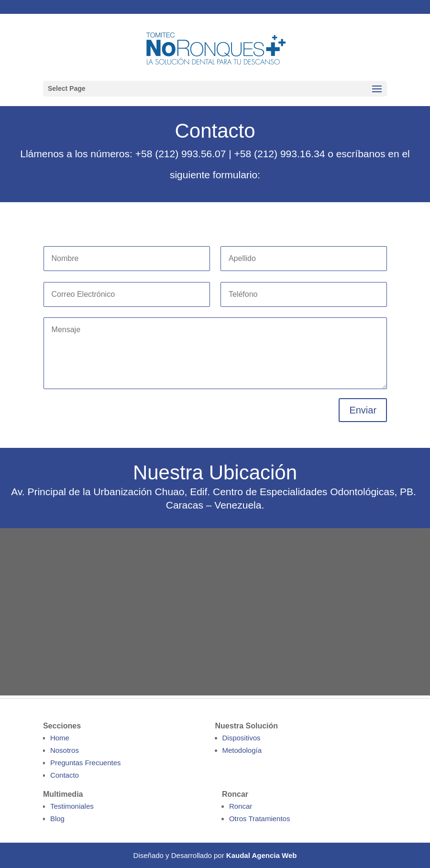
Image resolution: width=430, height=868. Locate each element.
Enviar (363, 410)
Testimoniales (72, 806)
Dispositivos (242, 738)
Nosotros (65, 750)
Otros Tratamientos (260, 819)
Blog (57, 819)
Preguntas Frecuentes (86, 763)
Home (60, 738)
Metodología (242, 750)
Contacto (65, 775)
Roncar (241, 806)
